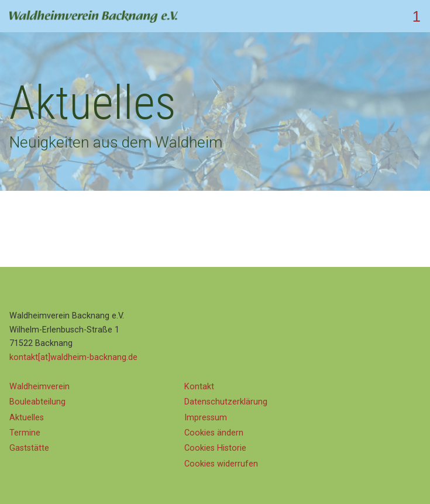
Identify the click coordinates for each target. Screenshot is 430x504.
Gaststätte (29, 448)
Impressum (206, 418)
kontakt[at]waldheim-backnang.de (73, 357)
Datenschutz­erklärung (226, 402)
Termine (25, 433)
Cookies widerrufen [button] (221, 464)
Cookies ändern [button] (214, 433)
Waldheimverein (39, 387)
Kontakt (199, 387)
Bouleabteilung (37, 402)
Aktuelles (27, 418)
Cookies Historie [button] (215, 448)
